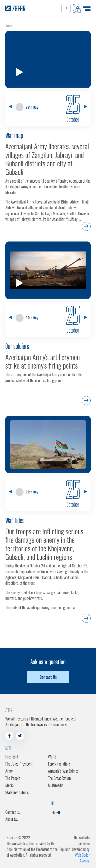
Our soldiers (17, 346)
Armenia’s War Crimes (63, 771)
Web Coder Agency (82, 858)
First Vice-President (19, 764)
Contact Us (48, 677)
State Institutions (17, 792)
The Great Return (59, 778)
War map (14, 135)
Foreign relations (59, 764)
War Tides (15, 520)
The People (13, 778)
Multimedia (56, 785)
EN (56, 812)
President (12, 757)
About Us (12, 819)
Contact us (13, 812)
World (52, 757)
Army (9, 771)
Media (9, 785)
